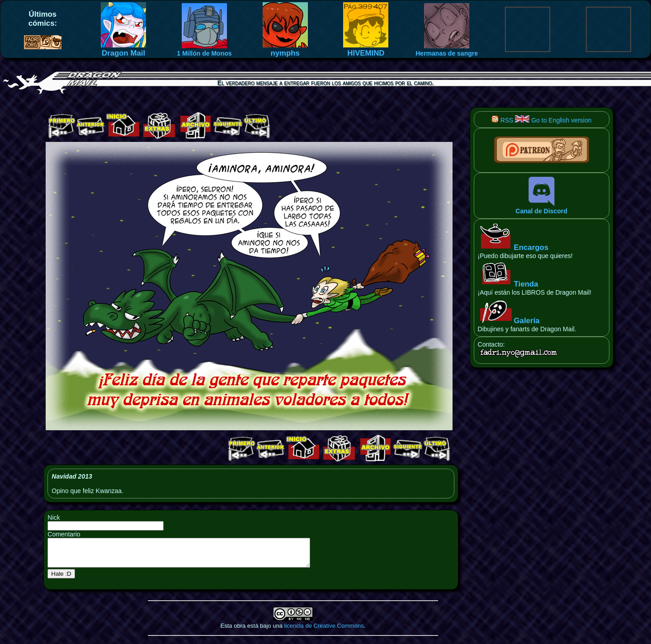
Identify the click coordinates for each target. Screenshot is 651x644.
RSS (502, 120)
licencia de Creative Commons (324, 631)
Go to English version (553, 120)
